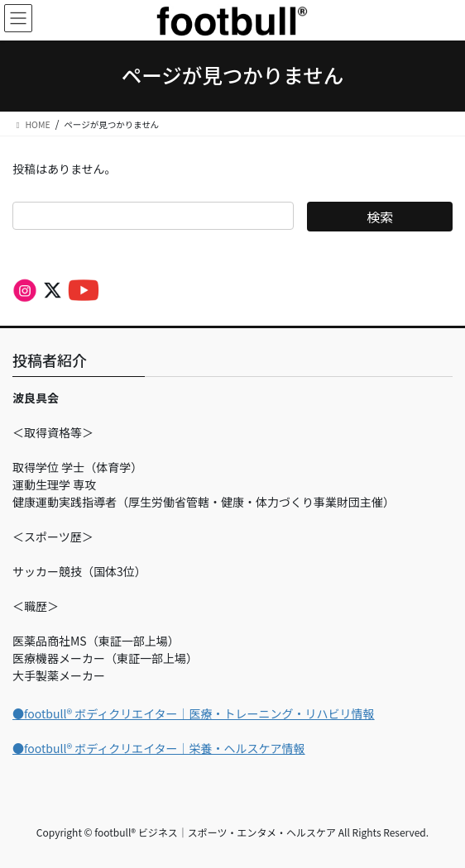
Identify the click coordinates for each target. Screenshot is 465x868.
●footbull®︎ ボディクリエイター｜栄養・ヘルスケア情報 (159, 748)
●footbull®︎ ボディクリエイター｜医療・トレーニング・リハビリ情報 (194, 713)
